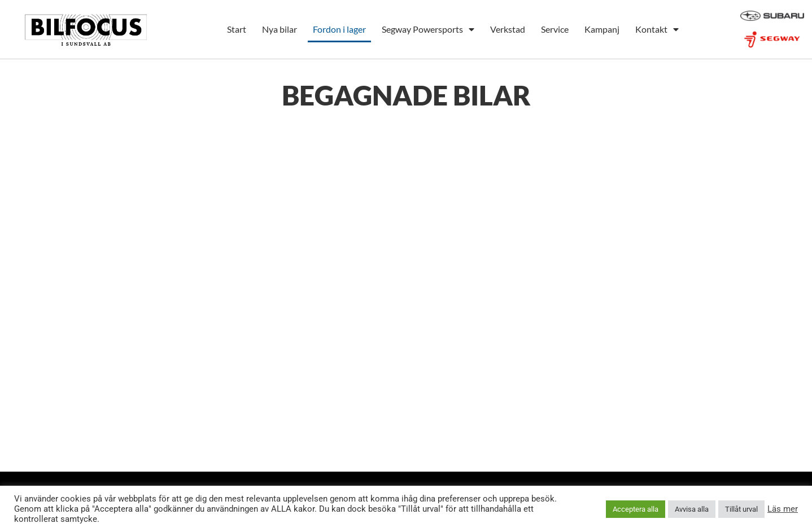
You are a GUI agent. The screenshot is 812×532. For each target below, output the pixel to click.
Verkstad (508, 29)
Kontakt (657, 29)
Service (555, 29)
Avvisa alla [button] (692, 509)
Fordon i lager (339, 29)
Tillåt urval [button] (741, 509)
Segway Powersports (428, 29)
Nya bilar (280, 29)
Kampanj (602, 29)
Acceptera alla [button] (636, 509)
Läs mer (783, 509)
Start (237, 29)
